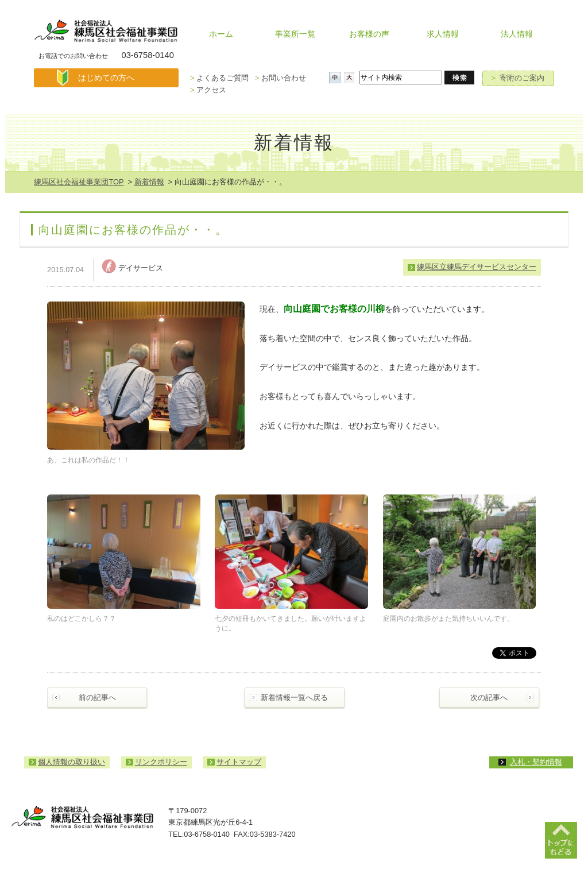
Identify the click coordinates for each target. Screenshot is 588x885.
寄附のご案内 (518, 78)
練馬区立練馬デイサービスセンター (477, 267)
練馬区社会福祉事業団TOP (79, 182)
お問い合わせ (281, 78)
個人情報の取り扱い (71, 762)
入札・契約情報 (536, 762)
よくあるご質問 (219, 78)
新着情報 (149, 182)
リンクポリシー (161, 762)
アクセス (208, 90)
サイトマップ (239, 762)
